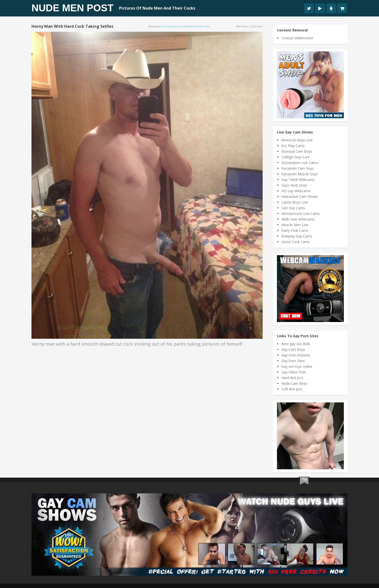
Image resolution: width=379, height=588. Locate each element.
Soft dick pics (292, 389)
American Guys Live (297, 140)
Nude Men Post (72, 8)
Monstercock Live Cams (301, 213)
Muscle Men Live (295, 225)
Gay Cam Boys (293, 349)
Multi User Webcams (298, 219)
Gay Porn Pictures (296, 355)
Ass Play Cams (293, 146)
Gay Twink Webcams (298, 180)
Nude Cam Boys (294, 383)
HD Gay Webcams (296, 191)
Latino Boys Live (295, 202)
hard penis (190, 26)
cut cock (166, 26)
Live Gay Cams (293, 208)
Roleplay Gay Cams (297, 236)
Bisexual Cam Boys (297, 151)
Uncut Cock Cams (296, 242)
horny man (203, 26)
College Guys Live (295, 157)
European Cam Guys (298, 168)
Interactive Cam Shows (300, 197)
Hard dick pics (292, 378)
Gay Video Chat (294, 372)
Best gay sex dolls (296, 344)
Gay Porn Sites (293, 361)
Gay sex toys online (297, 366)
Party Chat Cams (295, 230)
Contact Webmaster (297, 38)
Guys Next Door (294, 185)
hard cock (178, 26)
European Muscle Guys (300, 174)
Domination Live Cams (300, 163)
